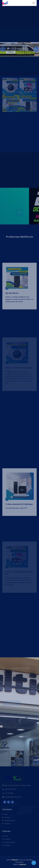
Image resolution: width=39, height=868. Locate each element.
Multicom (15, 860)
